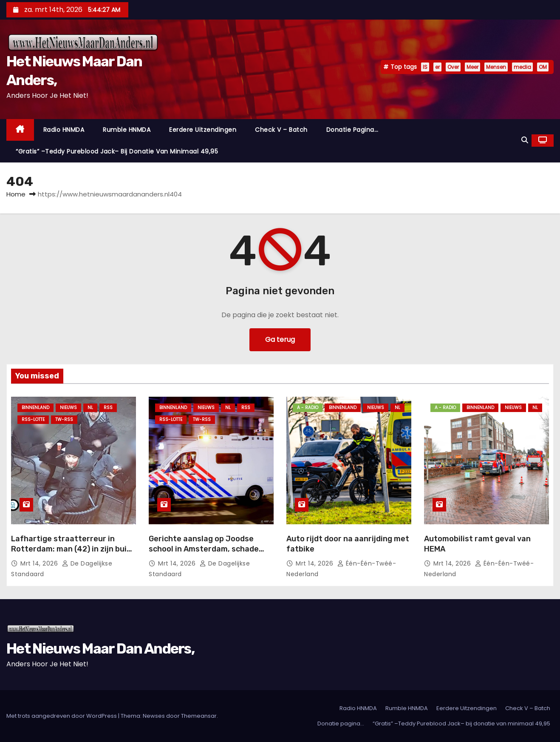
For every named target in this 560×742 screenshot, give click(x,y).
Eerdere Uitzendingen (203, 130)
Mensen (496, 67)
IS (425, 67)
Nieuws (68, 408)
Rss (108, 408)
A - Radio (308, 408)
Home (16, 194)
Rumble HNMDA (127, 130)
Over (453, 67)
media (522, 67)
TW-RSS (64, 419)
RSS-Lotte (33, 419)
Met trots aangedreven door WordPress (62, 716)
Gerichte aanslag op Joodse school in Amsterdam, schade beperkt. (204, 549)
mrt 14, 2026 (40, 563)
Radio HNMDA (64, 130)
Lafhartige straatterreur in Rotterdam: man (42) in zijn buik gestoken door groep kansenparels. (71, 554)
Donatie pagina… (352, 130)
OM (543, 67)
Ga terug (280, 340)
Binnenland (35, 408)
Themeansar (199, 716)
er (437, 67)
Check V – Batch (281, 130)
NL (90, 408)
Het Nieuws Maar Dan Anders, (100, 649)
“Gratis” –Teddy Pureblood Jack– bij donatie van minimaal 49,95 (117, 151)
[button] (525, 140)
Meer (472, 67)
